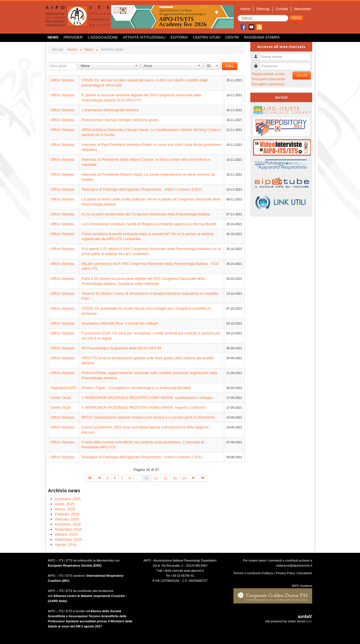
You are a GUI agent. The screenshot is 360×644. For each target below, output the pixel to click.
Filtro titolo (48, 62)
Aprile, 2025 (65, 504)
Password (258, 64)
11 (156, 478)
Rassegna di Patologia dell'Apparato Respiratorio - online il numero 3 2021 (142, 189)
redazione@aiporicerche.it (294, 565)
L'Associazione (103, 37)
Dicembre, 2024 (68, 524)
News (53, 37)
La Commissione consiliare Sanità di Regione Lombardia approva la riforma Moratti (149, 224)
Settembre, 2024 (68, 539)
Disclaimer (305, 573)
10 (146, 478)
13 (175, 478)
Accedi (302, 75)
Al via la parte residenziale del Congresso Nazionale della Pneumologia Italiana (146, 214)
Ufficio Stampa (62, 80)
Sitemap (263, 9)
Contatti (282, 9)
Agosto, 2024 (66, 545)
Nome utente (258, 54)
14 (184, 478)
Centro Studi (207, 37)
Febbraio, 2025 (67, 514)
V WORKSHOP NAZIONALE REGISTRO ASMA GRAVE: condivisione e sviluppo (147, 398)
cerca (296, 18)
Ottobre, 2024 (66, 534)
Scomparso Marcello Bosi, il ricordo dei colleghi (120, 323)
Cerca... (238, 15)
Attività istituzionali (144, 37)
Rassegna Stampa (262, 37)
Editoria (179, 37)
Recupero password (268, 84)
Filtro (230, 66)
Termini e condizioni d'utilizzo (253, 573)
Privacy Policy (286, 573)
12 (165, 478)
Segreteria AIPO (64, 388)
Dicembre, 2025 (68, 499)
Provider (73, 37)
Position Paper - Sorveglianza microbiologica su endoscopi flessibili (136, 388)
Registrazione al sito (268, 74)
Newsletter (302, 9)
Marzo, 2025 (65, 509)
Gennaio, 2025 (67, 519)
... (137, 478)
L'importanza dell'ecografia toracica (110, 110)
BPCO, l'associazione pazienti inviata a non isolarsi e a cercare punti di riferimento (148, 417)
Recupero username (268, 79)
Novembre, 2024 (68, 529)
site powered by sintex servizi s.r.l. (289, 621)
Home (245, 9)
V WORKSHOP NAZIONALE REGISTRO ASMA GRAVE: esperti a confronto (143, 407)
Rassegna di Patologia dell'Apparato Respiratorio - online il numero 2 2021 (142, 457)
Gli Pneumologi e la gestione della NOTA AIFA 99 (121, 348)
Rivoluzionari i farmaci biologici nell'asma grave (120, 120)
